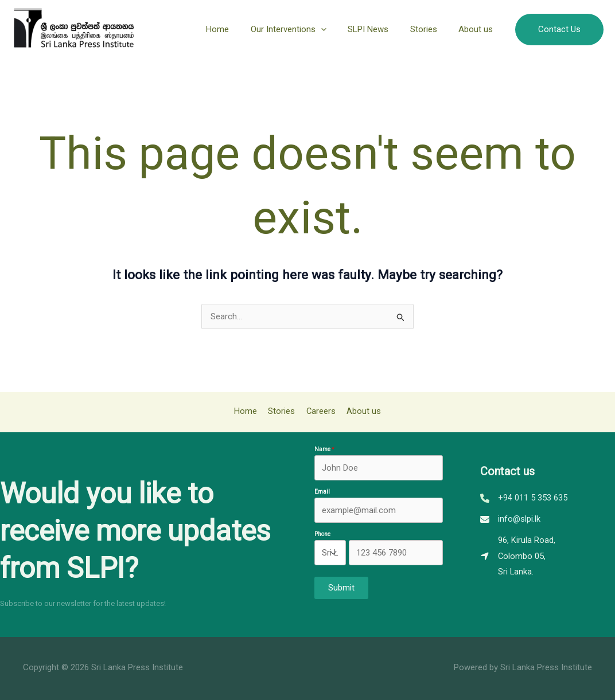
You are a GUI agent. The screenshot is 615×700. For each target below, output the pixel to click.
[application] (336, 29)
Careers (320, 411)
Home (237, 29)
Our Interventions (303, 29)
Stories (430, 29)
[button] (559, 30)
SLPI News (379, 29)
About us (478, 29)
